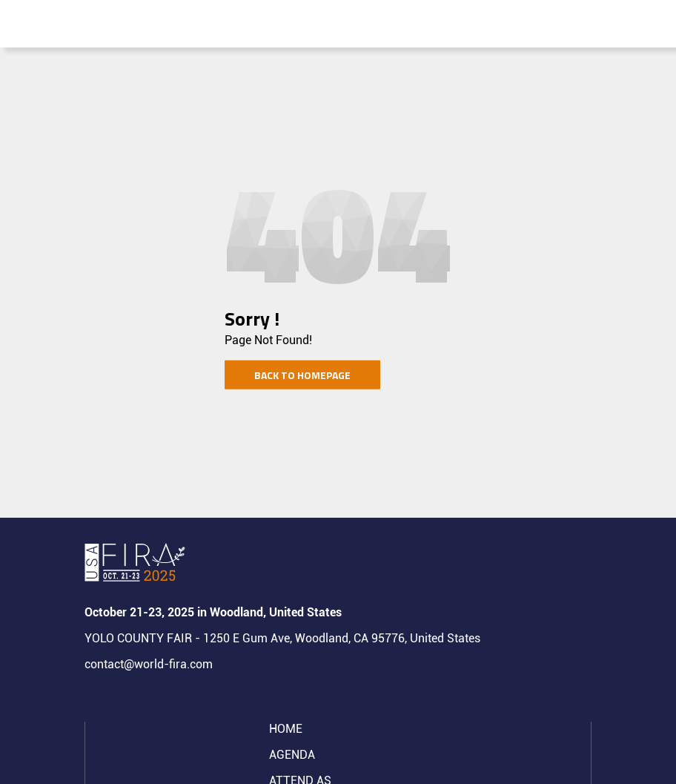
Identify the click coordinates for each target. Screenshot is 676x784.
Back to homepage (302, 375)
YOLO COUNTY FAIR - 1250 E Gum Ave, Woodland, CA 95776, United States (282, 638)
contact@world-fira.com (149, 664)
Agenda (292, 755)
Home (286, 729)
